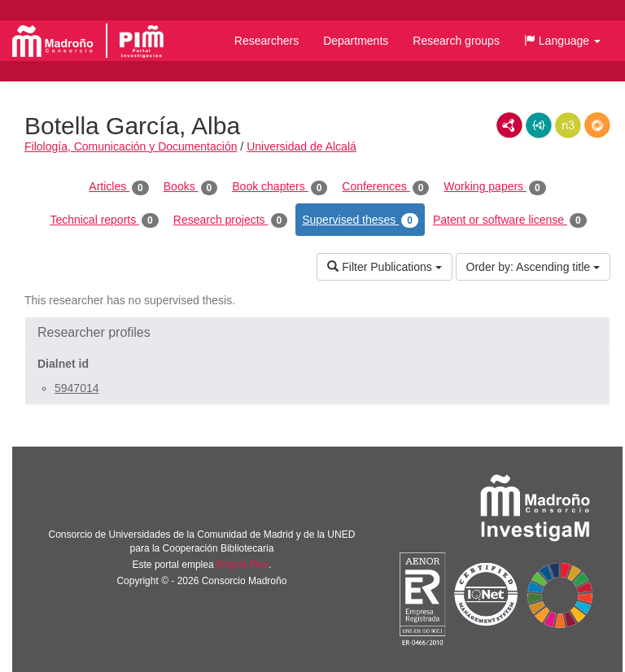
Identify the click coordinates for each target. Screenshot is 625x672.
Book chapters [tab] (280, 187)
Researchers (267, 41)
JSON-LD (539, 125)
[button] (562, 41)
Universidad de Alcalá (302, 146)
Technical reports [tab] (104, 220)
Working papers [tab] (494, 187)
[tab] (317, 333)
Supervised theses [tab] (360, 220)
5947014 (77, 388)
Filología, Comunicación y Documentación (131, 146)
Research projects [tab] (230, 220)
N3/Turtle (568, 125)
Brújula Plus (243, 565)
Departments (356, 41)
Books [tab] (191, 187)
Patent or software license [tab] (510, 220)
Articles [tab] (118, 187)
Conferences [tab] (385, 187)
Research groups (456, 41)
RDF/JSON (597, 125)
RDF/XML (509, 125)
